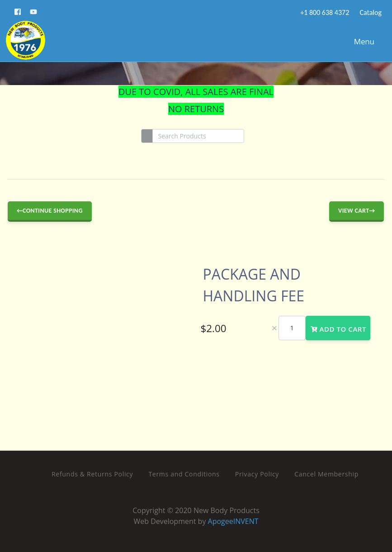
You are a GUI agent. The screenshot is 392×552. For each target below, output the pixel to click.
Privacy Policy (257, 474)
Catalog (370, 12)
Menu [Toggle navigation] (360, 41)
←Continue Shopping (50, 211)
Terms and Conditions (184, 474)
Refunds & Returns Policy (92, 474)
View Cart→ (357, 211)
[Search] (198, 136)
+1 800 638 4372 (324, 12)
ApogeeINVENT (233, 521)
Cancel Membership (326, 474)
